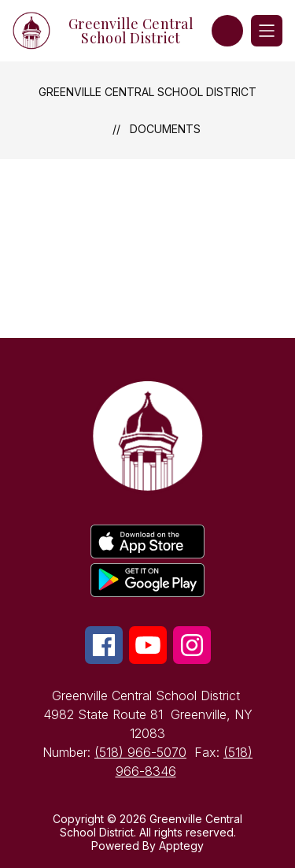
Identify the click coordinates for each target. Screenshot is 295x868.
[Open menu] (267, 31)
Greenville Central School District (147, 92)
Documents (165, 129)
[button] (227, 31)
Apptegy (181, 846)
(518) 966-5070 (140, 752)
